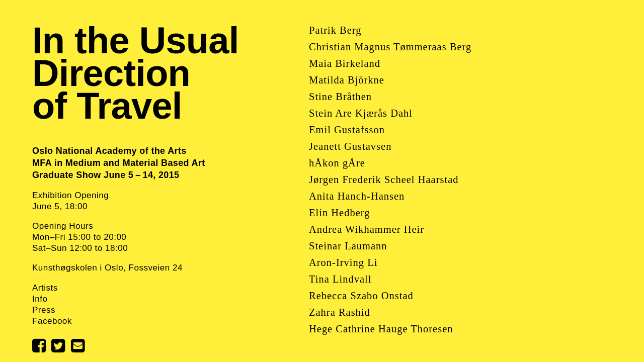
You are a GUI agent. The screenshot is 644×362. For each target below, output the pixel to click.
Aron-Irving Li (343, 262)
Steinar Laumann (348, 246)
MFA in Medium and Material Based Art (119, 163)
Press (44, 310)
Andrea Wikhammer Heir (367, 229)
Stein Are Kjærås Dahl (361, 113)
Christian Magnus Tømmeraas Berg (390, 47)
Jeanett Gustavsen (350, 146)
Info (40, 299)
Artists (45, 288)
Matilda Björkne (347, 80)
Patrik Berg (335, 30)
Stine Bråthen (340, 97)
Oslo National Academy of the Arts (109, 151)
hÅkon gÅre (337, 163)
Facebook (52, 321)
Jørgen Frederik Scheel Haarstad (384, 179)
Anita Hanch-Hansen (357, 196)
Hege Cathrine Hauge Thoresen (381, 329)
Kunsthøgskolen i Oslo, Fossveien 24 (107, 268)
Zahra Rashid (340, 312)
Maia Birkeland (345, 63)
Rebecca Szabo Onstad (361, 296)
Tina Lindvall (340, 279)
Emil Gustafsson (347, 130)
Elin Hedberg (339, 213)
